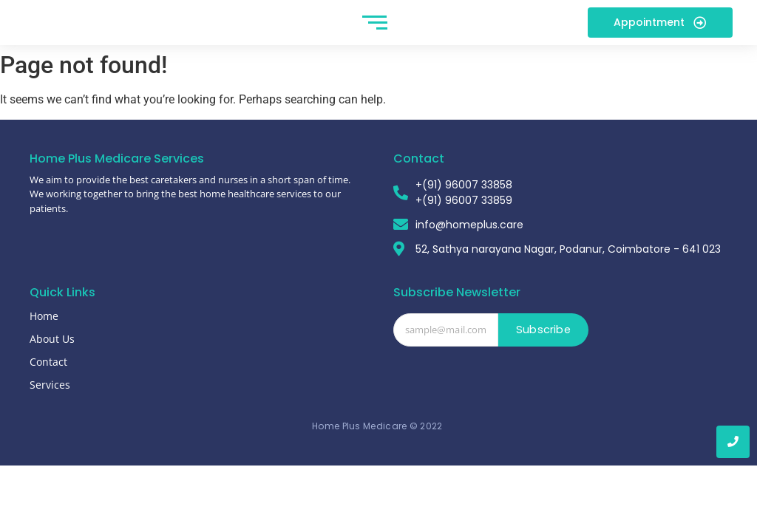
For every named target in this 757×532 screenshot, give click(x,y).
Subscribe (544, 347)
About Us (52, 356)
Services (50, 402)
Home (44, 333)
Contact (48, 379)
